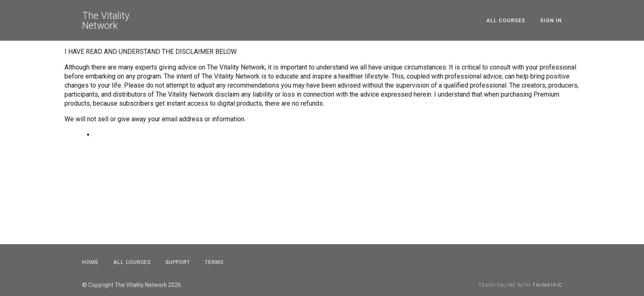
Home (90, 262)
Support (178, 262)
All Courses (506, 20)
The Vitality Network (106, 21)
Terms (214, 262)
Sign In (551, 20)
